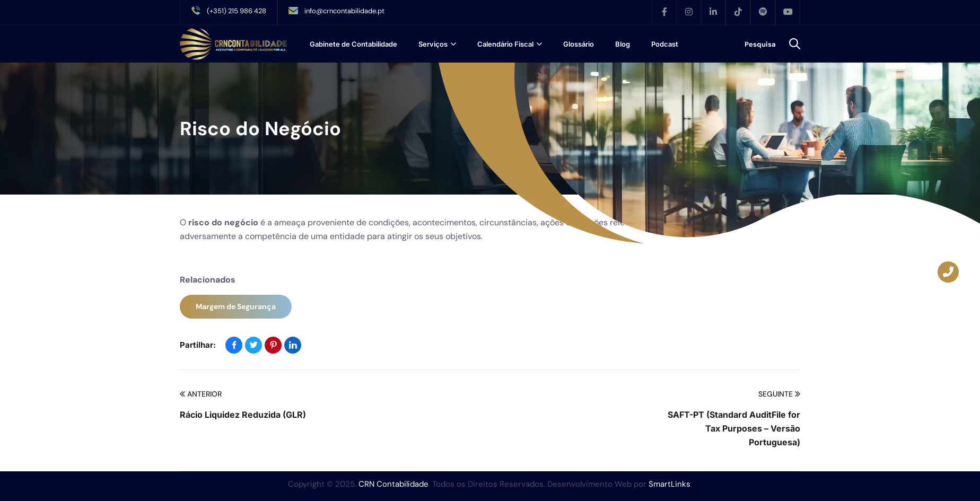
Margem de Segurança (236, 306)
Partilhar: (198, 345)
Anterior (201, 394)
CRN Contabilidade (393, 484)
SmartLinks (670, 484)
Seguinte (779, 394)
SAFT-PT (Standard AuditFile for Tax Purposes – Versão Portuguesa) (734, 428)
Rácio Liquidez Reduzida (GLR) (243, 415)
